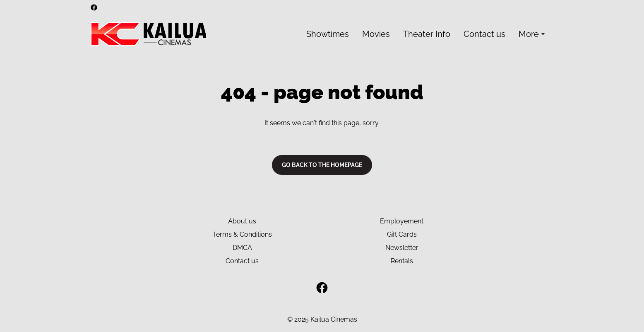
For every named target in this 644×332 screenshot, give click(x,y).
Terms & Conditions (242, 234)
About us (242, 221)
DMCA (242, 248)
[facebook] (94, 7)
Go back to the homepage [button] (322, 165)
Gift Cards (402, 234)
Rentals (402, 261)
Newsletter (402, 248)
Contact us (242, 261)
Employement (402, 221)
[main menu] (427, 34)
